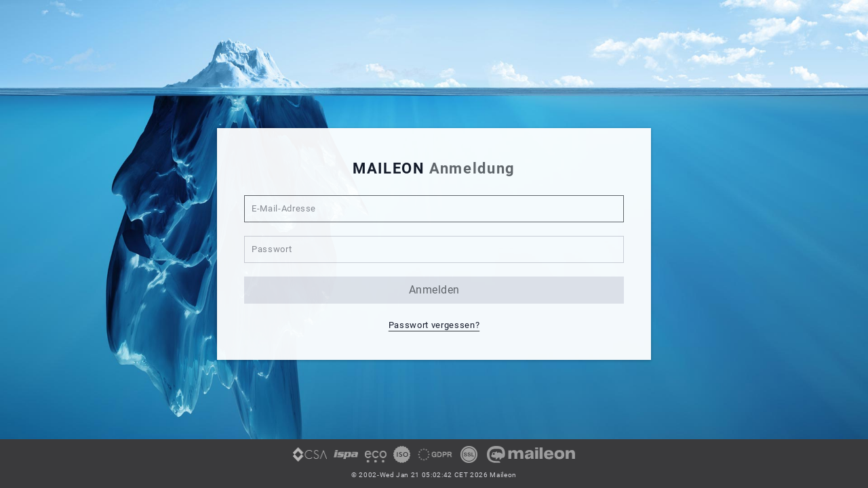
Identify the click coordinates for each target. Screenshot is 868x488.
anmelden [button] (434, 290)
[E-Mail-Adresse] (434, 209)
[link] (310, 460)
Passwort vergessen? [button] (434, 325)
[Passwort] (434, 249)
